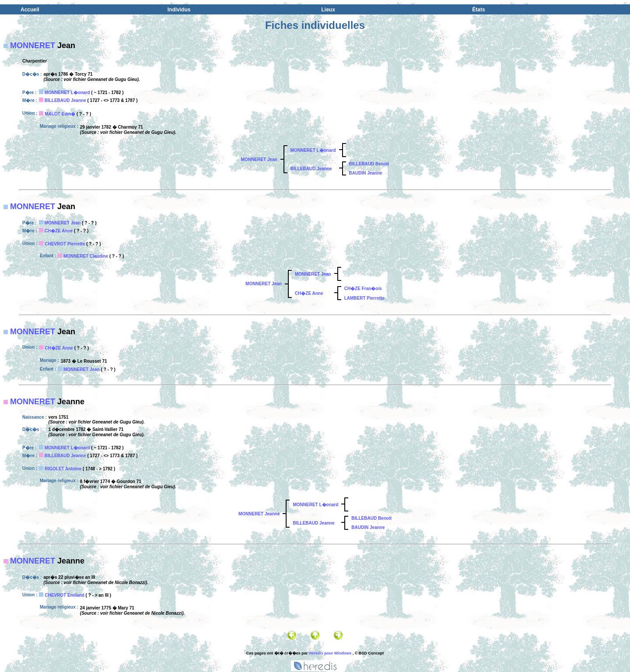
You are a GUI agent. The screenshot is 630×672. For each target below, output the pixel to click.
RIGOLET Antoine (63, 469)
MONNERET (33, 45)
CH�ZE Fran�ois (363, 289)
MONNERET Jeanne (259, 514)
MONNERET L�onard (67, 93)
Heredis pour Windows (330, 653)
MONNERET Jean (259, 159)
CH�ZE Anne (59, 231)
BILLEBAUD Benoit (369, 164)
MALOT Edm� (60, 114)
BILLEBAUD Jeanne (65, 100)
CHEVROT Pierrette (65, 244)
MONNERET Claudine (86, 256)
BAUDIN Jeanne (366, 173)
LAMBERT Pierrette (364, 298)
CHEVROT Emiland (65, 595)
